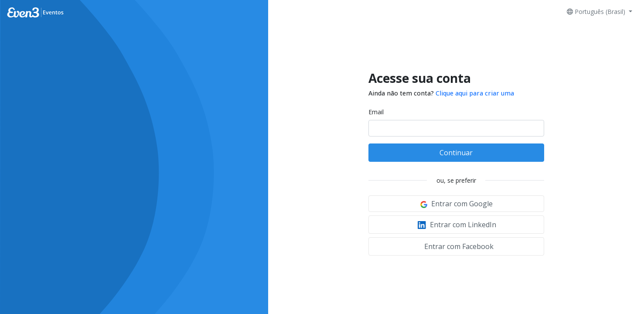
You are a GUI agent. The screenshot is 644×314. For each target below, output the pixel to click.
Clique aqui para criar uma (475, 93)
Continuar (456, 153)
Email (376, 112)
